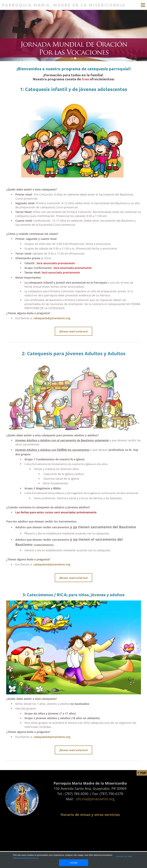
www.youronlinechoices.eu (25, 858)
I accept (73, 863)
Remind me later (124, 856)
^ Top (142, 773)
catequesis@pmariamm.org (52, 318)
